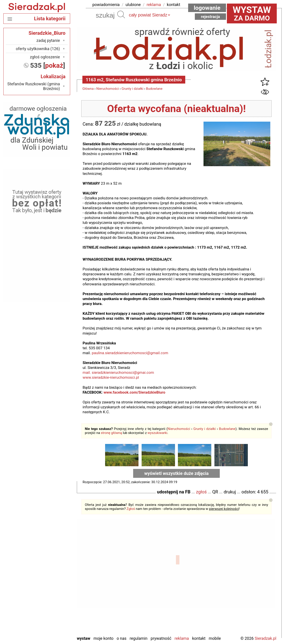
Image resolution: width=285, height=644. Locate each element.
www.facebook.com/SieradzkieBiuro (134, 392)
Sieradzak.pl (266, 638)
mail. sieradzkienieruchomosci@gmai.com (118, 372)
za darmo (252, 13)
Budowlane (154, 89)
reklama (154, 5)
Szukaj (121, 14)
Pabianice (52, 590)
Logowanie (207, 8)
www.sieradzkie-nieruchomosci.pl (111, 377)
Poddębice (51, 602)
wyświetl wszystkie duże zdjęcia (176, 473)
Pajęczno (52, 596)
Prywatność (161, 638)
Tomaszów (51, 608)
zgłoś (201, 492)
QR (215, 492)
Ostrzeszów (50, 584)
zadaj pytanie (48, 40)
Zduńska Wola (48, 632)
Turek (55, 614)
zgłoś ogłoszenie (45, 57)
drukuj (230, 492)
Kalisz (55, 578)
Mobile (215, 638)
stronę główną (111, 433)
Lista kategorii (50, 19)
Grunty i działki (132, 89)
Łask (56, 566)
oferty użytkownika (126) (38, 49)
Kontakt (199, 638)
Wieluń (54, 620)
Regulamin (138, 638)
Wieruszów (51, 626)
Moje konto (104, 638)
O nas (122, 638)
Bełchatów (51, 560)
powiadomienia (106, 5)
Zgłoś (131, 509)
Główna (88, 89)
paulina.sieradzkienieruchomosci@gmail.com (130, 353)
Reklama (182, 638)
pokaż (54, 65)
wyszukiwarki (158, 433)
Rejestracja (210, 17)
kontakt (173, 5)
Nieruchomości (108, 89)
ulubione (133, 5)
